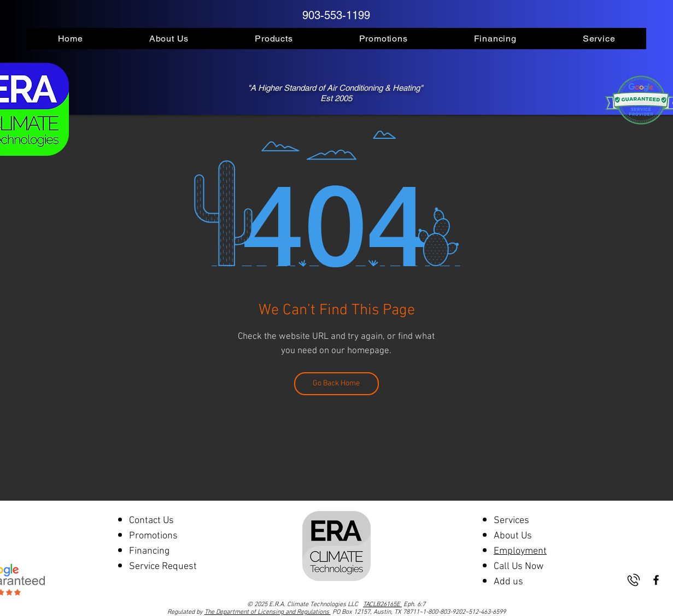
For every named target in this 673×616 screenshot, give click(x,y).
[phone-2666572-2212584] (634, 580)
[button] (169, 39)
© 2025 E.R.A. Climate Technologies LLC (324, 605)
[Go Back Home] (336, 384)
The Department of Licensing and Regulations (268, 612)
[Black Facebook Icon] (656, 580)
